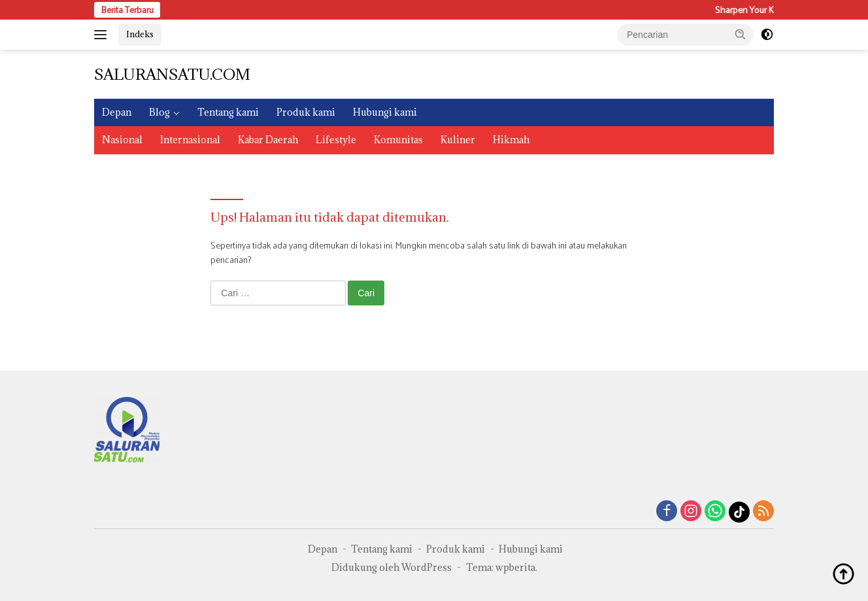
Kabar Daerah (268, 140)
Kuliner (458, 140)
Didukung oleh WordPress (392, 567)
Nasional (122, 140)
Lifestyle (336, 140)
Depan (117, 112)
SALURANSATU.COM (172, 74)
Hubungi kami (385, 112)
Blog (159, 112)
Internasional (190, 140)
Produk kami (306, 112)
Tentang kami (228, 112)
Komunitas (398, 140)
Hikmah (511, 140)
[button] (741, 34)
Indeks (140, 34)
